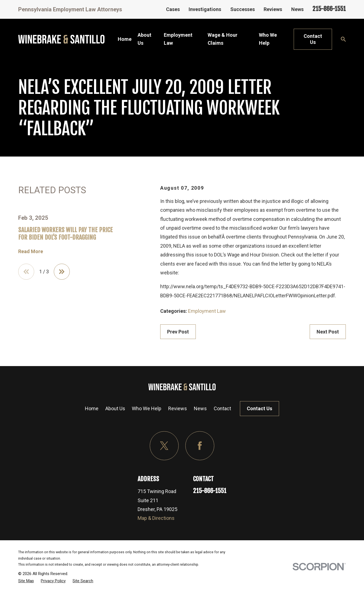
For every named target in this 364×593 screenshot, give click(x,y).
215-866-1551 (329, 9)
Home (92, 408)
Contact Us (313, 39)
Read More (31, 252)
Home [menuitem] (125, 39)
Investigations (205, 9)
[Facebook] (200, 446)
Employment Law (207, 311)
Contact (222, 408)
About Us (115, 408)
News (297, 9)
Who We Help (147, 408)
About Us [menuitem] (144, 39)
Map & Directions (156, 518)
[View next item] (62, 272)
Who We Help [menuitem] (268, 39)
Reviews (273, 9)
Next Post (328, 332)
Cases (173, 9)
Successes (243, 9)
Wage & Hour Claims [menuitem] (223, 39)
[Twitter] (164, 446)
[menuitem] (26, 581)
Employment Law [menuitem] (178, 39)
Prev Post (178, 332)
